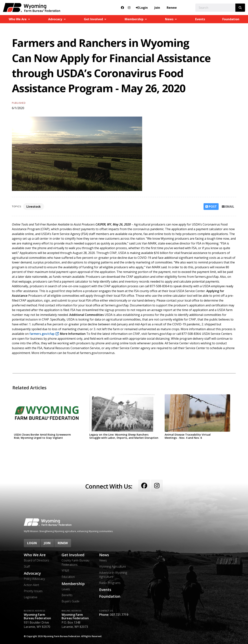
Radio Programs (110, 583)
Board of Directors (36, 560)
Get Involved (73, 555)
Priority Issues (33, 591)
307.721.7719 (119, 615)
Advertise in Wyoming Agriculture (113, 575)
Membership (73, 584)
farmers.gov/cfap (42, 334)
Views (103, 560)
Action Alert (31, 585)
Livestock (34, 207)
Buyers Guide (71, 601)
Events (200, 19)
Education (68, 577)
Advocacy (32, 573)
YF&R (65, 571)
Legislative (31, 597)
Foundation (231, 19)
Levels (66, 589)
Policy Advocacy (34, 579)
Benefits (67, 595)
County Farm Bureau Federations (75, 562)
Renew (172, 8)
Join (157, 8)
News (104, 555)
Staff (27, 566)
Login (32, 543)
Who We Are (35, 555)
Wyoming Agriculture (113, 566)
